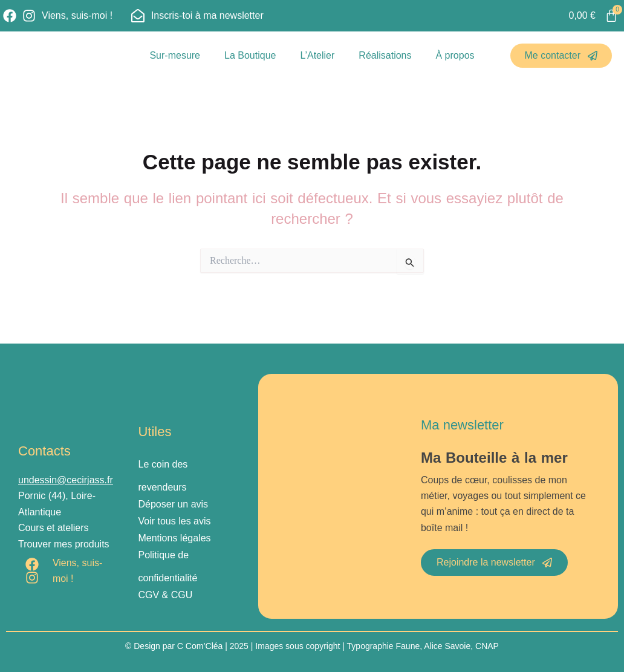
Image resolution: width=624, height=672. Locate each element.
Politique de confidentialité (167, 566)
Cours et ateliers (54, 528)
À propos (455, 55)
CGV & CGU (165, 595)
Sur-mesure (175, 55)
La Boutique (250, 55)
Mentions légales (174, 538)
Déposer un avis (173, 504)
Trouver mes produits (64, 544)
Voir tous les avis (174, 521)
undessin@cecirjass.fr (66, 480)
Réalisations (385, 55)
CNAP (487, 646)
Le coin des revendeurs (163, 476)
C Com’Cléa (200, 646)
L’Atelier (317, 55)
